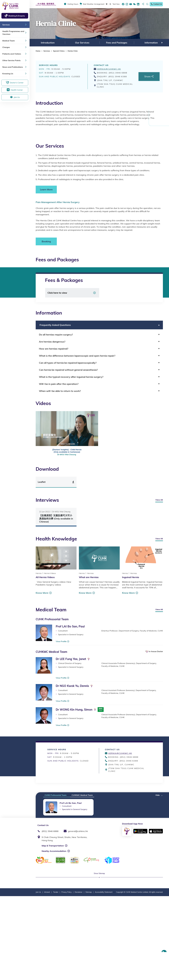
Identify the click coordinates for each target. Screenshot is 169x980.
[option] (48, 43)
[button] (159, 794)
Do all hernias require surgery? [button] (56, 335)
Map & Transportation (53, 846)
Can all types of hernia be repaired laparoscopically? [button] (68, 363)
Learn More (46, 189)
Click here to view (57, 293)
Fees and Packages (117, 43)
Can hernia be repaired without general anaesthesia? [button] (68, 370)
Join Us (38, 976)
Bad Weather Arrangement (94, 4)
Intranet (47, 976)
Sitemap (89, 976)
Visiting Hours (73, 4)
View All (159, 500)
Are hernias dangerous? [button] (52, 342)
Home (38, 51)
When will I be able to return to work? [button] (60, 391)
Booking (46, 241)
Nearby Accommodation (54, 851)
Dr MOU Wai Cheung (67, 454)
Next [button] (162, 43)
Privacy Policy (66, 976)
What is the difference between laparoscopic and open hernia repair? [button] (77, 356)
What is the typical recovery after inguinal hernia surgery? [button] (71, 377)
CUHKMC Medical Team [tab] (82, 795)
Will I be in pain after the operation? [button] (59, 384)
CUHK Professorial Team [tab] (56, 795)
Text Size (116, 4)
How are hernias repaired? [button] (54, 349)
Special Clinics (59, 51)
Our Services (82, 43)
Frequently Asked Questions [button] (55, 325)
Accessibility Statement (104, 976)
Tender (56, 976)
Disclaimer (79, 976)
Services (47, 51)
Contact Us (156, 4)
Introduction (48, 43)
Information (151, 43)
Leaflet (42, 482)
